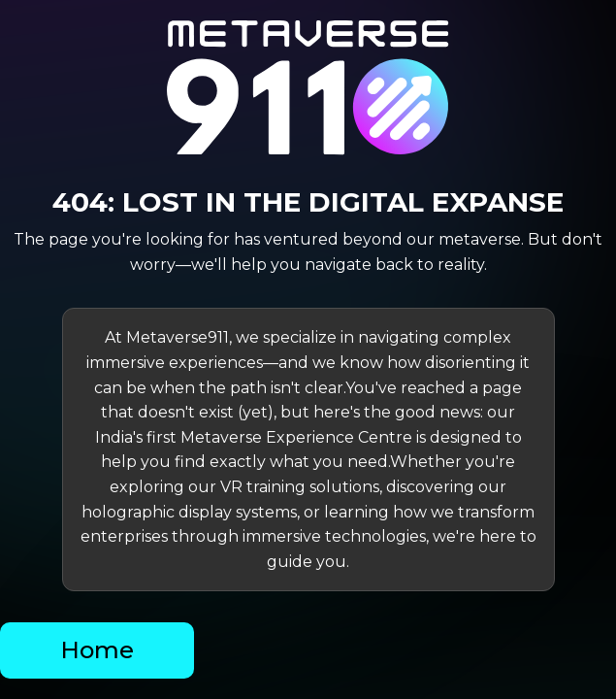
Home (97, 650)
